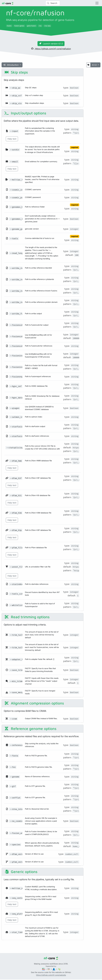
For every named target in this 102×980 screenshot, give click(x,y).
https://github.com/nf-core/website (51, 975)
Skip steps (16, 72)
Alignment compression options (34, 703)
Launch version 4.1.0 (51, 44)
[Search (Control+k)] (53, 3)
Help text (12, 139)
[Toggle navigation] (97, 3)
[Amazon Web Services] (49, 969)
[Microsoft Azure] (54, 969)
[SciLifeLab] (59, 969)
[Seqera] (44, 969)
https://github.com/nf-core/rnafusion (51, 49)
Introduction (11, 65)
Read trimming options (27, 617)
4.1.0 (95, 65)
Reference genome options (30, 729)
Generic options (21, 872)
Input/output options (25, 113)
